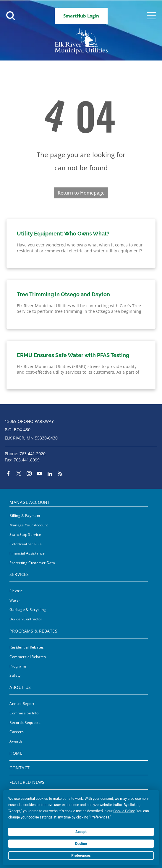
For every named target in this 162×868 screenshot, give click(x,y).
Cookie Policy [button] (124, 811)
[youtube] (39, 474)
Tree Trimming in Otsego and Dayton (63, 294)
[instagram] (29, 474)
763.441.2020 (33, 454)
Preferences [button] (100, 817)
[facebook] (8, 474)
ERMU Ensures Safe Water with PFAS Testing (73, 355)
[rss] (60, 474)
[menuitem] (78, 501)
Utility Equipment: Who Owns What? (63, 234)
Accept (81, 832)
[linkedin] (50, 474)
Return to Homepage (81, 193)
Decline (81, 844)
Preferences (81, 856)
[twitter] (19, 474)
